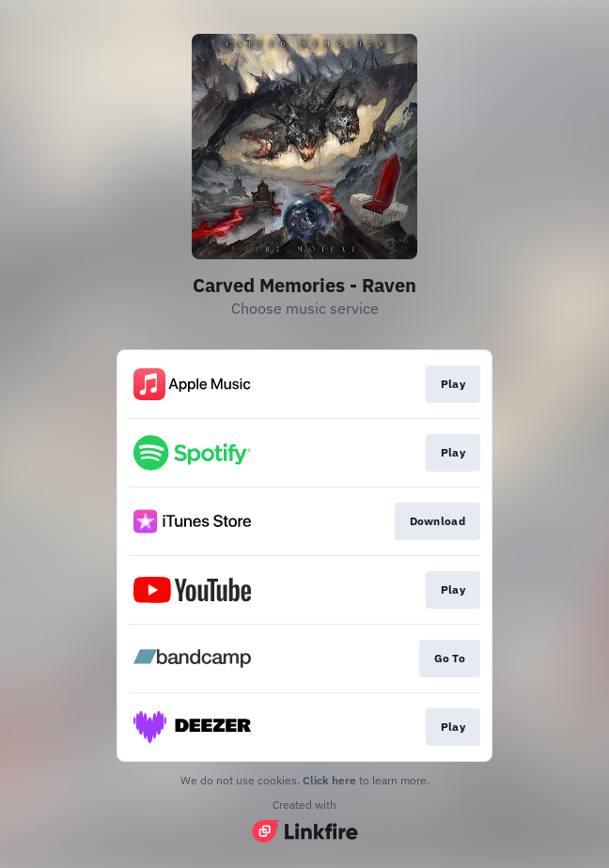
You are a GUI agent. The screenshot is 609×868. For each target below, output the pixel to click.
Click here (329, 780)
